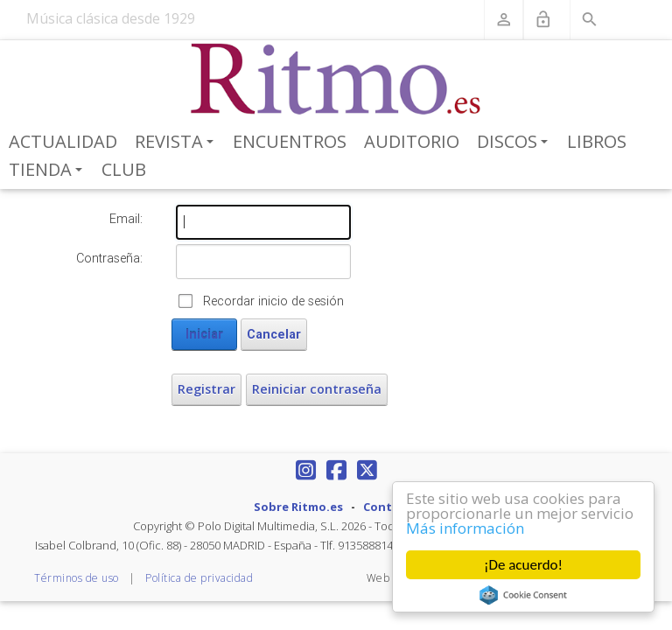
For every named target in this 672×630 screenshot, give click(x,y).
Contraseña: (109, 258)
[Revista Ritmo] (336, 80)
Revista (177, 143)
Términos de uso (77, 578)
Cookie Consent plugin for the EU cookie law (523, 595)
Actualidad (63, 141)
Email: (126, 219)
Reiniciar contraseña (317, 389)
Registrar (206, 389)
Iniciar (204, 334)
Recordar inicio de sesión (273, 301)
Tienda (49, 171)
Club (124, 169)
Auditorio (412, 141)
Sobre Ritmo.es (298, 507)
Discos (515, 143)
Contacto (391, 507)
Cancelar (274, 334)
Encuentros (290, 141)
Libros (597, 141)
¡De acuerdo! (523, 565)
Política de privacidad (199, 578)
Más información (465, 528)
